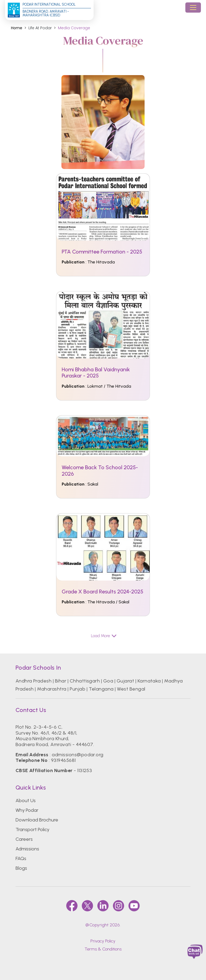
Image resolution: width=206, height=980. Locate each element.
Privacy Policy (103, 941)
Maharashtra (52, 689)
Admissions (27, 849)
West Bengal (131, 689)
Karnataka (149, 681)
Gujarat (125, 681)
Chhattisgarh (85, 681)
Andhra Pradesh (34, 681)
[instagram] (119, 906)
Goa (108, 681)
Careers (24, 839)
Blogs (21, 868)
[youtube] (134, 906)
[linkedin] (103, 906)
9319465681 (63, 760)
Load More (103, 636)
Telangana (101, 689)
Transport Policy (32, 829)
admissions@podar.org (78, 755)
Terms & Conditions (103, 949)
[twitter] (87, 906)
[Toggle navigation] (193, 8)
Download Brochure (37, 820)
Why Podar (27, 810)
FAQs (21, 858)
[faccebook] (72, 906)
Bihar (61, 681)
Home (17, 28)
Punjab (78, 689)
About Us (26, 801)
